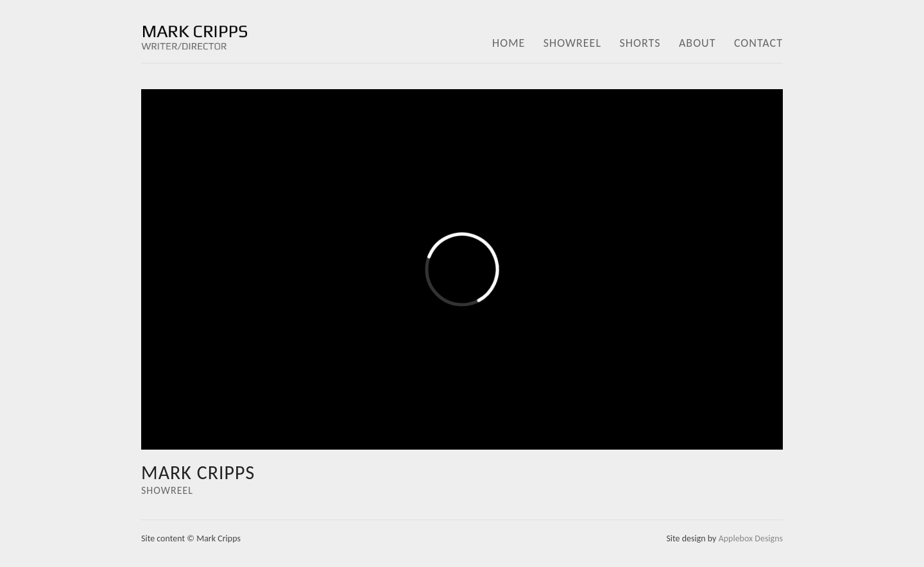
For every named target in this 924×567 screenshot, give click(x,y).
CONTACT (758, 43)
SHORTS (640, 43)
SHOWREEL (572, 43)
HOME (509, 43)
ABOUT (697, 43)
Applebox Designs (751, 538)
